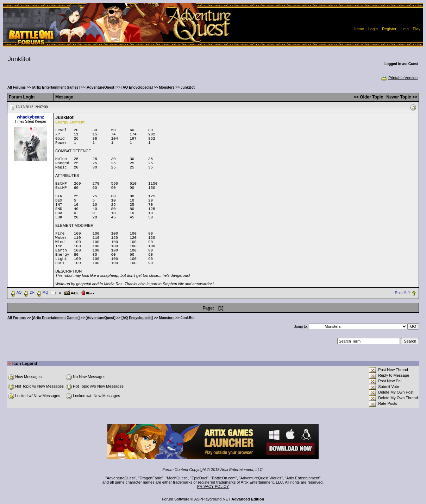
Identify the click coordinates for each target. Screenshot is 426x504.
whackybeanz (30, 117)
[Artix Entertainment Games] (56, 87)
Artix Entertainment (303, 478)
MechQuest (177, 478)
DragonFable (151, 478)
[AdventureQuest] (100, 87)
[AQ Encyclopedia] (137, 87)
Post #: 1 (403, 293)
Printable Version (399, 78)
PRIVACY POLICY (213, 486)
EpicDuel (199, 478)
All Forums (17, 87)
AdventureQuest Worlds (261, 478)
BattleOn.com (224, 478)
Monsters (167, 87)
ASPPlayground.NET (212, 499)
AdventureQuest (121, 478)
